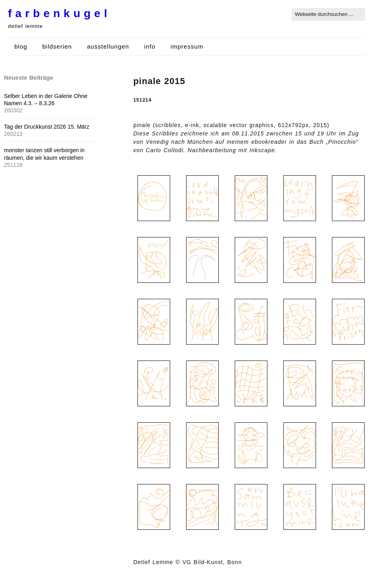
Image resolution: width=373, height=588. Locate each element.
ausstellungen (108, 46)
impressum (187, 46)
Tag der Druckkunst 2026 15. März (47, 127)
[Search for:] (328, 14)
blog (21, 46)
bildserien (57, 46)
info (150, 46)
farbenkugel (59, 13)
